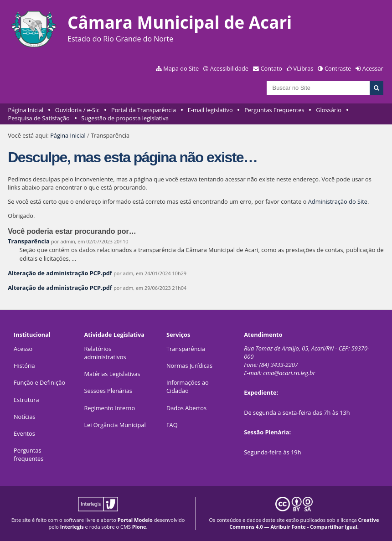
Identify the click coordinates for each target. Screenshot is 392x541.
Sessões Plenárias (108, 391)
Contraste (338, 68)
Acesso (23, 349)
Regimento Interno (109, 408)
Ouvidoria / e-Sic (77, 110)
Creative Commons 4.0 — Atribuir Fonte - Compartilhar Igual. (304, 523)
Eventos (24, 433)
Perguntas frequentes (28, 454)
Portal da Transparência (144, 110)
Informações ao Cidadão (188, 386)
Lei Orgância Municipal (115, 425)
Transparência (29, 241)
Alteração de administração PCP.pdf (60, 273)
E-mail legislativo (210, 110)
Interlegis (72, 527)
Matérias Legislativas (112, 374)
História (24, 366)
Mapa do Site (181, 68)
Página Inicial (26, 110)
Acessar (373, 68)
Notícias (25, 417)
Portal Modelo (135, 520)
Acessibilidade (229, 68)
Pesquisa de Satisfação (39, 118)
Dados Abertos (186, 408)
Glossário (329, 110)
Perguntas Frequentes (274, 110)
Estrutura (26, 400)
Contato (272, 68)
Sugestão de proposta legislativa (125, 118)
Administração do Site (338, 201)
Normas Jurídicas (189, 366)
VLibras (304, 68)
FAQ (172, 425)
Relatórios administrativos (105, 353)
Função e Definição (39, 382)
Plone (139, 527)
